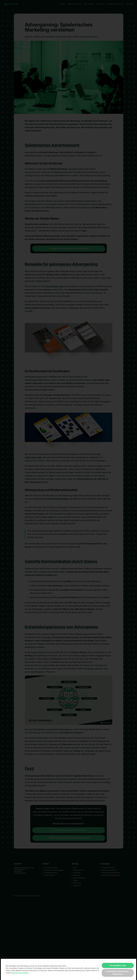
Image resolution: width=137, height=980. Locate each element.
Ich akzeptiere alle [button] (118, 965)
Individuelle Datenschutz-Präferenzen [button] (118, 973)
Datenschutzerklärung (20, 973)
